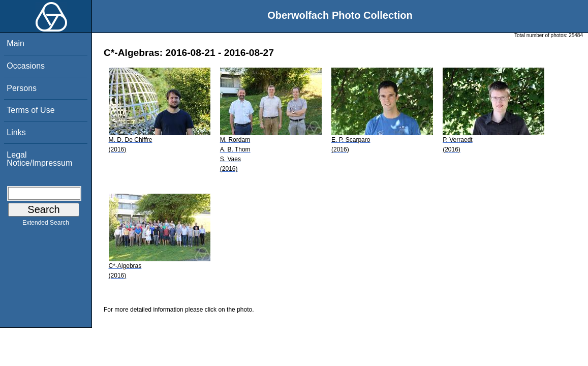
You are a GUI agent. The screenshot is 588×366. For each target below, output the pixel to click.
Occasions (26, 66)
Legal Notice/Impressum (39, 159)
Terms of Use (30, 110)
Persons (22, 88)
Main (16, 43)
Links (16, 132)
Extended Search (46, 225)
